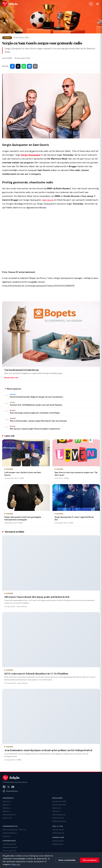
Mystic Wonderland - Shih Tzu (14, 830)
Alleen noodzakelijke (67, 860)
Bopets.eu (7, 808)
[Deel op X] (18, 66)
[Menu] (98, 4)
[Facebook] (4, 787)
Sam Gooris (48, 200)
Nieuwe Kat (57, 808)
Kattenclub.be (58, 844)
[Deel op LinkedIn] (29, 66)
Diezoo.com (7, 818)
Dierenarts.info (58, 818)
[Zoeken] (91, 4)
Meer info (16, 864)
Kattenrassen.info (9, 851)
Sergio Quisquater (31, 155)
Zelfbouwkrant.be (59, 821)
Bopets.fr (6, 811)
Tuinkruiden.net (58, 833)
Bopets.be (7, 801)
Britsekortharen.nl (10, 833)
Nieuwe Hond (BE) (59, 801)
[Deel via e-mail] (35, 66)
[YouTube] (13, 787)
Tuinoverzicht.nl (58, 830)
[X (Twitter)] (8, 787)
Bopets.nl (6, 805)
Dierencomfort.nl (9, 815)
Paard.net (56, 811)
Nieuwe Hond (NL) (59, 805)
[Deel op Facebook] (12, 66)
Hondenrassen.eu (9, 844)
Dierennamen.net (59, 815)
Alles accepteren (90, 860)
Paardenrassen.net (10, 847)
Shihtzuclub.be (58, 841)
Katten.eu (6, 836)
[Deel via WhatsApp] (24, 66)
